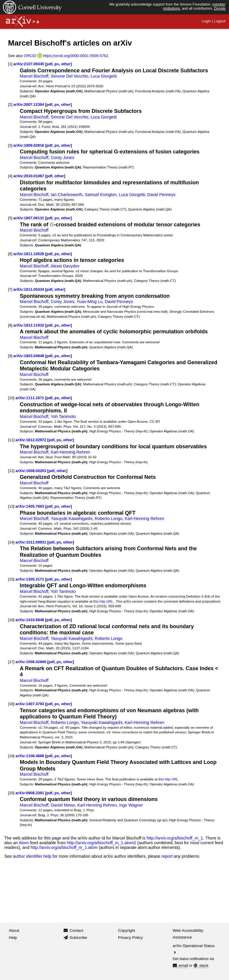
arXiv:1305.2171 (30, 579)
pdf (49, 64)
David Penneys (161, 195)
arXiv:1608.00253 (31, 471)
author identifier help (32, 856)
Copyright (127, 930)
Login (206, 21)
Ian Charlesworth (67, 195)
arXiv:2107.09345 (29, 64)
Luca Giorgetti (104, 76)
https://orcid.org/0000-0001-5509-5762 (75, 56)
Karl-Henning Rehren (70, 452)
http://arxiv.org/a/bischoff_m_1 (175, 838)
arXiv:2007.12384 (29, 104)
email (181, 965)
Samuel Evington (101, 195)
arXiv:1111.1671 (30, 398)
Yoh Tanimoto (63, 417)
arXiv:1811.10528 (29, 254)
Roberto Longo (109, 519)
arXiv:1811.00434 (29, 289)
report (167, 856)
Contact (76, 930)
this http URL (103, 601)
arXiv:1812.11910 (29, 325)
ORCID (30, 56)
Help (13, 938)
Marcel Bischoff (34, 76)
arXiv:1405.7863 (30, 506)
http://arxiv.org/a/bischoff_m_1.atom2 (101, 843)
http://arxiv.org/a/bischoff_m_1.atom (64, 847)
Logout (220, 21)
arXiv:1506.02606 (31, 662)
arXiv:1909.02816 (29, 145)
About (14, 930)
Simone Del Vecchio (69, 76)
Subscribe (78, 938)
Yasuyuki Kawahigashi (72, 519)
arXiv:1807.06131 (29, 218)
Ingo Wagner (131, 805)
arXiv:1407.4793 (30, 704)
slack (201, 965)
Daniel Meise (63, 805)
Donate (220, 9)
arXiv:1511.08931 (31, 542)
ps (57, 64)
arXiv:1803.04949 (29, 356)
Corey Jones (62, 158)
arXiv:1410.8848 (30, 620)
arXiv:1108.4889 (30, 756)
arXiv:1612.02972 (31, 440)
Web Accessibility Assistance (188, 934)
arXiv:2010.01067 (29, 176)
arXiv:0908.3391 (30, 793)
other (66, 64)
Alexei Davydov (65, 266)
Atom (24, 843)
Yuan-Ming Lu (89, 302)
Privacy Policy (130, 938)
